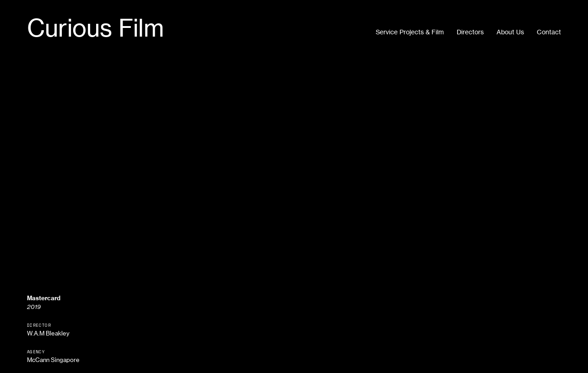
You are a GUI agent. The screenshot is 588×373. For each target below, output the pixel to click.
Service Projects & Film (410, 32)
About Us (510, 32)
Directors (470, 32)
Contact (549, 32)
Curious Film (95, 28)
